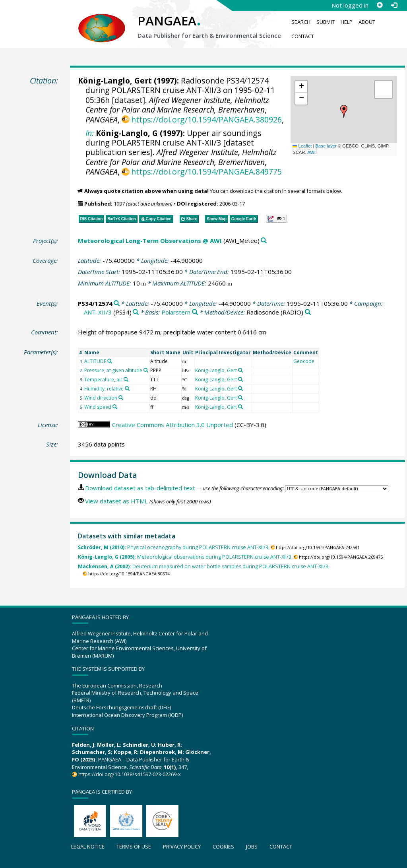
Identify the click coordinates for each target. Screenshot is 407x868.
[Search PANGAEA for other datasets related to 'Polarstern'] (195, 312)
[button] (344, 111)
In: (90, 133)
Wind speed (98, 407)
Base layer (326, 146)
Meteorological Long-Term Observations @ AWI (150, 241)
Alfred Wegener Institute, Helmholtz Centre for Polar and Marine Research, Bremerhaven (177, 105)
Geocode (304, 361)
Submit (326, 22)
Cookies (223, 847)
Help (347, 22)
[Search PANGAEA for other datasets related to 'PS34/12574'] (117, 304)
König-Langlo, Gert (115, 81)
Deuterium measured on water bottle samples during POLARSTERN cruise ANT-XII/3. (204, 566)
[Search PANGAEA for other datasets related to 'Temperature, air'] (126, 379)
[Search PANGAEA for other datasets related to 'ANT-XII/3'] (136, 312)
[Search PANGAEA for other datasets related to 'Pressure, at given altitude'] (146, 370)
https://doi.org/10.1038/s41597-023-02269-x (130, 774)
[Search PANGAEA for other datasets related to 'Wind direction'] (121, 398)
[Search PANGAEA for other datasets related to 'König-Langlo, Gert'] (240, 370)
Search (301, 22)
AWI (311, 152)
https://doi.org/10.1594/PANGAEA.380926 (206, 119)
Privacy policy (182, 847)
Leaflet (302, 146)
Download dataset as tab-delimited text (140, 488)
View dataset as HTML (116, 501)
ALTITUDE (95, 361)
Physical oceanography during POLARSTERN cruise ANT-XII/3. (174, 547)
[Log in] (394, 5)
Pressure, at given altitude (113, 370)
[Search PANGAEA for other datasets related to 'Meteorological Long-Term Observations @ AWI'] (264, 241)
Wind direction (101, 398)
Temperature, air (103, 380)
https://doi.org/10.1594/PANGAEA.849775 (206, 172)
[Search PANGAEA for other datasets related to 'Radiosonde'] (308, 312)
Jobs (252, 847)
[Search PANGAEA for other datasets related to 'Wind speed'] (115, 407)
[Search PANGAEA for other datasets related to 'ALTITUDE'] (110, 361)
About (367, 22)
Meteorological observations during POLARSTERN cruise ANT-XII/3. (185, 557)
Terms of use (134, 847)
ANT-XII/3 (98, 312)
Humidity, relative (104, 389)
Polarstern (176, 312)
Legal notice (88, 847)
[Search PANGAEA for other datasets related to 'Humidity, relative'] (127, 388)
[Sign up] (380, 5)
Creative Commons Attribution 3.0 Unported (172, 425)
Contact (303, 36)
